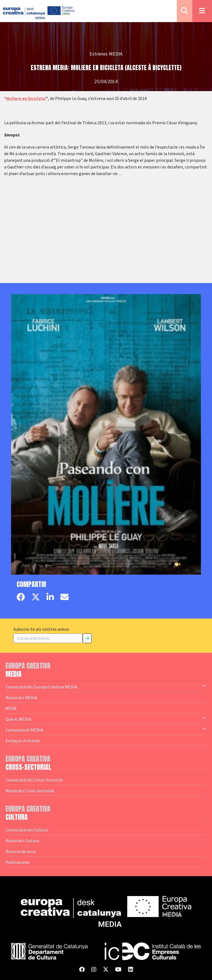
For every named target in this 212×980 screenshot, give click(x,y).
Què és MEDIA (106, 719)
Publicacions (18, 862)
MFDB (11, 708)
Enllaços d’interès (23, 741)
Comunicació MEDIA (106, 730)
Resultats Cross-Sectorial (30, 791)
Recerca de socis (21, 851)
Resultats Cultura (22, 841)
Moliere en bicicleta (26, 99)
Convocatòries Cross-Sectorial (34, 780)
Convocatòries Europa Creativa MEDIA (106, 686)
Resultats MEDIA (21, 698)
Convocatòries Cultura (27, 830)
